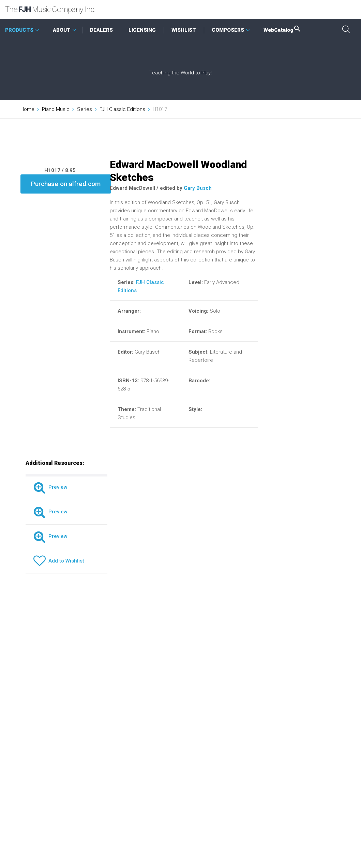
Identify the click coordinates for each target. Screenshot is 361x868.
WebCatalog (282, 30)
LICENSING (142, 30)
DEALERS (101, 30)
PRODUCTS (19, 30)
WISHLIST (184, 30)
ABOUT (62, 30)
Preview (50, 487)
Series (85, 109)
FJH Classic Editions (122, 109)
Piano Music (56, 109)
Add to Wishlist (59, 561)
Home (27, 109)
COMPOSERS (228, 30)
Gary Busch (198, 188)
